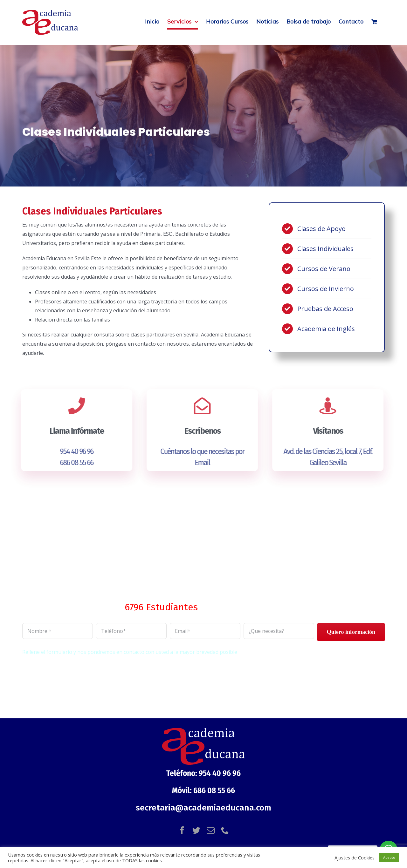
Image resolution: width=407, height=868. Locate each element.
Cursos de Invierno (326, 289)
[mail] (211, 830)
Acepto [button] (389, 857)
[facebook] (182, 830)
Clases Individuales (325, 249)
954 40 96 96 (73, 451)
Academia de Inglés (326, 329)
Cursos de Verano (324, 269)
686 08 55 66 (73, 463)
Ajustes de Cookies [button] (355, 858)
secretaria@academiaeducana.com (203, 808)
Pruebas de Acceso (325, 309)
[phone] (225, 830)
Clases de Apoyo (321, 229)
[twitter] (196, 830)
